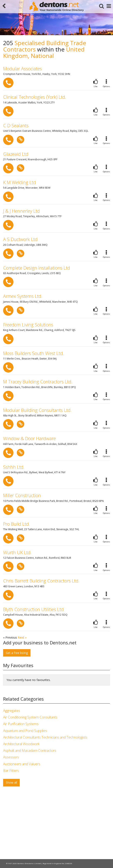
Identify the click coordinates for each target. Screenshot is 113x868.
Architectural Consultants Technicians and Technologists (45, 737)
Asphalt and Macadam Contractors (30, 750)
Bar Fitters (11, 770)
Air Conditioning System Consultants (30, 717)
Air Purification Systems (21, 724)
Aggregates (12, 710)
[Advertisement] (56, 824)
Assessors (11, 757)
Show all (11, 782)
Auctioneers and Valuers (22, 764)
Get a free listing (17, 653)
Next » (22, 637)
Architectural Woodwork (21, 744)
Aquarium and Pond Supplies (25, 731)
